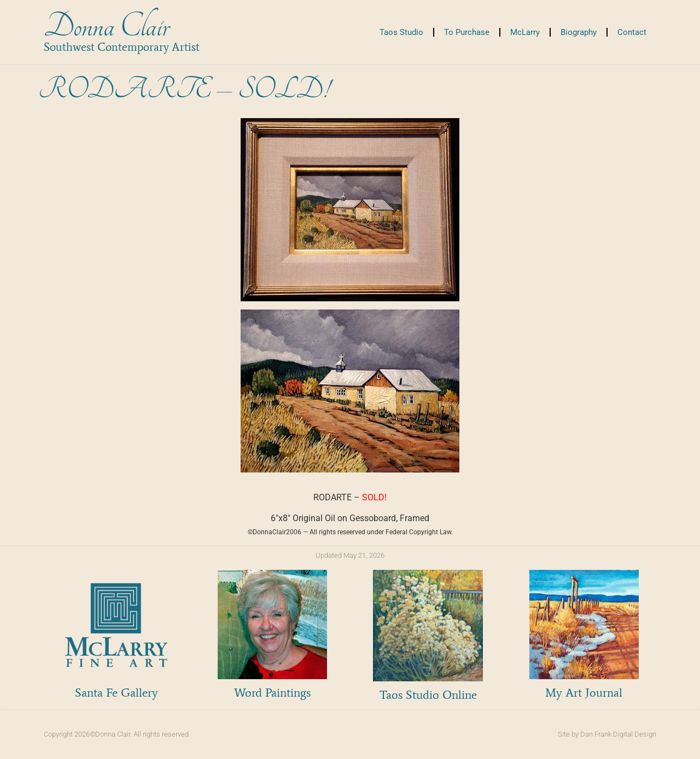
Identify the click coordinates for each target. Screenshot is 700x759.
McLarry (525, 32)
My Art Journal (584, 693)
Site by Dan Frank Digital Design (607, 734)
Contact (632, 32)
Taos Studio (401, 32)
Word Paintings (272, 693)
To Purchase (467, 32)
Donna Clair (106, 27)
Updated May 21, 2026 (350, 555)
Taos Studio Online (428, 695)
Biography (579, 32)
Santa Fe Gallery (116, 693)
